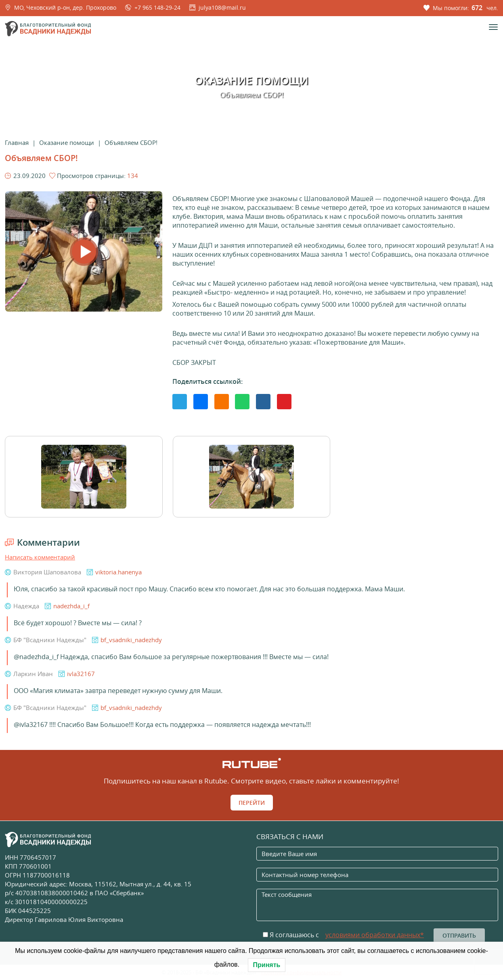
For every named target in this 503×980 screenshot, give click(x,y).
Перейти (252, 803)
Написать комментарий (40, 557)
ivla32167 (81, 674)
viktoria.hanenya (118, 572)
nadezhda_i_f (71, 606)
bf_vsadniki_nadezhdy (131, 640)
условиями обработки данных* (375, 935)
